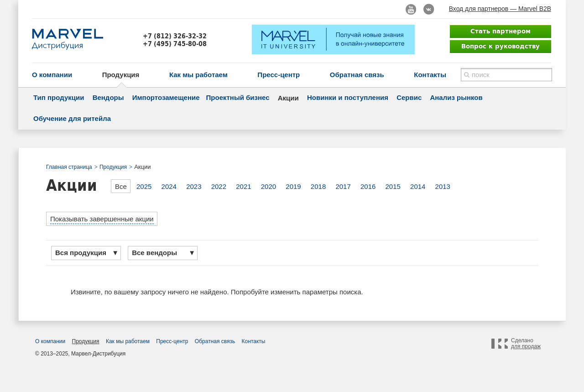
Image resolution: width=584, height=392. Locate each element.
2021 (243, 186)
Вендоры (108, 97)
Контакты (430, 75)
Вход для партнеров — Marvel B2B (500, 9)
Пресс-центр (279, 75)
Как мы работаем (198, 75)
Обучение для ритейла (72, 118)
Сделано (526, 344)
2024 (169, 186)
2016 (368, 186)
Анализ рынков (456, 97)
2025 (144, 186)
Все (121, 186)
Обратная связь (357, 75)
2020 (269, 186)
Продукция (121, 75)
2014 (418, 186)
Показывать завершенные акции (102, 219)
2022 (219, 186)
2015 (393, 186)
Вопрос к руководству (501, 46)
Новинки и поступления (348, 97)
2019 (293, 186)
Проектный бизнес (238, 97)
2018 (318, 186)
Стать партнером (501, 31)
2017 (343, 186)
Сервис (409, 97)
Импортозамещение (166, 97)
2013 (443, 186)
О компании (52, 75)
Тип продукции (59, 97)
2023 (194, 186)
